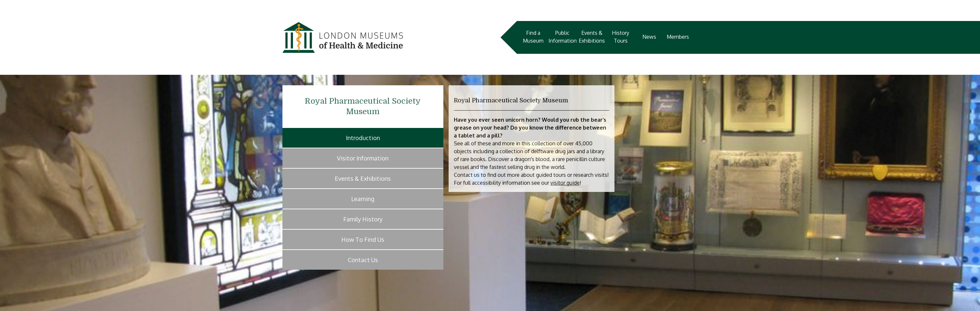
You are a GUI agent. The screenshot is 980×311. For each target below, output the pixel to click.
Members (678, 37)
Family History (363, 219)
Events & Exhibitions (592, 37)
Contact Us (363, 260)
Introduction (363, 138)
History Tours (621, 37)
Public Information (563, 37)
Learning (363, 199)
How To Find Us (363, 239)
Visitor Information (363, 158)
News (649, 37)
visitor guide (565, 183)
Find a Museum (533, 37)
